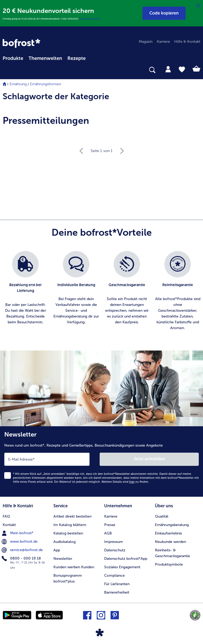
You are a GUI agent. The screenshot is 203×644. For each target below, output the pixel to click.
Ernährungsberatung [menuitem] (172, 525)
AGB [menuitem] (108, 533)
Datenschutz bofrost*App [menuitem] (126, 559)
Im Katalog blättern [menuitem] (70, 525)
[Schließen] (198, 6)
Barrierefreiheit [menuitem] (117, 592)
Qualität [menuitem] (162, 516)
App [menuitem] (57, 550)
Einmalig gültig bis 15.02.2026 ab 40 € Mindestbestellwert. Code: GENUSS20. (41, 19)
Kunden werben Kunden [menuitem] (74, 567)
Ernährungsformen (45, 84)
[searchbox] (6, 70)
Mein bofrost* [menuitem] (18, 533)
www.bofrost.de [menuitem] (20, 542)
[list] (101, 291)
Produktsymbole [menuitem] (169, 564)
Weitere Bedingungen (90, 19)
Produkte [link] (13, 58)
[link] (21, 43)
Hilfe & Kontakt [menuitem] (187, 42)
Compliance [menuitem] (114, 576)
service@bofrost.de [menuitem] (23, 550)
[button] (164, 13)
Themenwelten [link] (45, 58)
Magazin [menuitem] (146, 42)
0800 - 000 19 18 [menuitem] (22, 558)
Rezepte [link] (77, 58)
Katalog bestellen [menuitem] (68, 533)
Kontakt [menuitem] (9, 525)
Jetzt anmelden (149, 459)
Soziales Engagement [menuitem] (122, 567)
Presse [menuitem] (110, 525)
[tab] (168, 69)
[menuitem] (13, 58)
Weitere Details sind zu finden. (125, 482)
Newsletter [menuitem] (63, 559)
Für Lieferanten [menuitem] (117, 584)
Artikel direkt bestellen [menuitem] (72, 516)
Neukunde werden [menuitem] (170, 542)
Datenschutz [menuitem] (115, 550)
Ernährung (18, 84)
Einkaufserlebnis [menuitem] (168, 533)
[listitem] (25, 291)
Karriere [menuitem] (163, 42)
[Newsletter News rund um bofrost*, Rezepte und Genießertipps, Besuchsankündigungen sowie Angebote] (101, 461)
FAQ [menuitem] (6, 516)
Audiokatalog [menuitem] (64, 542)
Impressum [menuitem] (114, 542)
